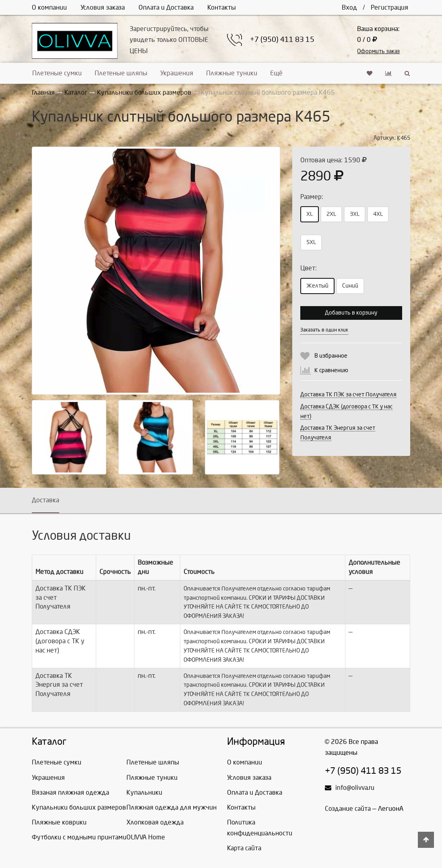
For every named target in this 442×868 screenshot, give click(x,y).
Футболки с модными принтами (79, 837)
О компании (49, 7)
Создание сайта (348, 809)
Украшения (177, 73)
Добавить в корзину (351, 313)
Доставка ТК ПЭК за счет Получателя (348, 395)
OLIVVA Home (146, 837)
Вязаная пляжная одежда (70, 792)
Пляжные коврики (59, 822)
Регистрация (389, 7)
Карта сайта (244, 848)
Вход (349, 7)
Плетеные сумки (57, 73)
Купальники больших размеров (79, 807)
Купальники (144, 792)
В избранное (331, 356)
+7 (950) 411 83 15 (282, 40)
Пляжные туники (232, 73)
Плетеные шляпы (121, 73)
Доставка (45, 500)
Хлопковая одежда (155, 822)
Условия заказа (103, 7)
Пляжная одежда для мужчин (171, 807)
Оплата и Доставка (166, 7)
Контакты (222, 7)
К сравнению (331, 370)
